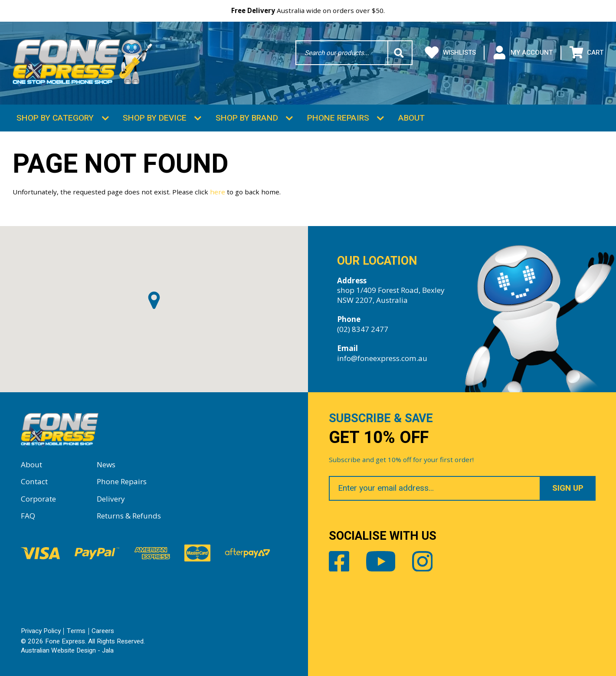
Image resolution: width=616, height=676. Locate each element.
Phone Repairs (338, 118)
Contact (34, 481)
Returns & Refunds (129, 516)
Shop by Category (55, 118)
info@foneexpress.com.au (382, 358)
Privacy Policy (41, 631)
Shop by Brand (247, 118)
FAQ (28, 516)
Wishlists (450, 53)
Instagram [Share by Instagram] (423, 561)
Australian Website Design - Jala (67, 650)
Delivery (111, 499)
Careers (103, 631)
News (106, 464)
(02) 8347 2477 (363, 329)
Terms (76, 631)
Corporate (38, 499)
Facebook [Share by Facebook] (339, 561)
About (411, 118)
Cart (587, 53)
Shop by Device (155, 118)
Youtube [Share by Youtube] (381, 561)
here (218, 192)
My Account (523, 53)
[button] (154, 300)
